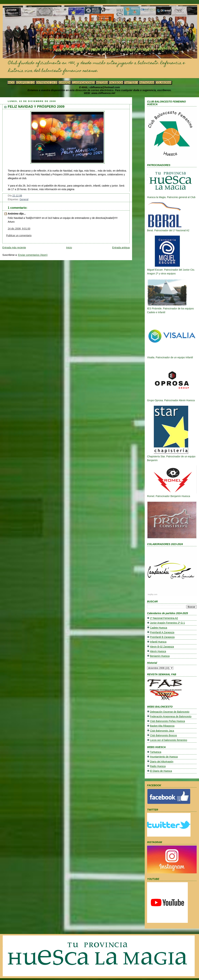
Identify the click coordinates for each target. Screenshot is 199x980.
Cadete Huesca (159, 628)
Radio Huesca (158, 766)
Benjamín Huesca (160, 656)
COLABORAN (164, 83)
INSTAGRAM (147, 83)
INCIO (11, 83)
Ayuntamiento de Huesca (164, 757)
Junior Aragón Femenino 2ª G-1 (167, 623)
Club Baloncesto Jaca (162, 731)
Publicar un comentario (19, 236)
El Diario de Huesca (161, 771)
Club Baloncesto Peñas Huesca (167, 721)
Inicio (69, 248)
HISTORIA (102, 83)
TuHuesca (156, 752)
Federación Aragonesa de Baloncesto (171, 717)
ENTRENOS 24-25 (47, 83)
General (24, 199)
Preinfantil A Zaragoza (162, 632)
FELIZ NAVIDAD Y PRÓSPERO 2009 (36, 107)
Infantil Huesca (158, 642)
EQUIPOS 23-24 (25, 83)
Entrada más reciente (14, 248)
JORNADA (65, 83)
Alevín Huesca (158, 651)
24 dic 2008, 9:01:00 (19, 229)
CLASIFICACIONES (83, 83)
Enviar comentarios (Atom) (33, 255)
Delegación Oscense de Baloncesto (170, 712)
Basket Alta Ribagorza (162, 726)
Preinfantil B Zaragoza (162, 637)
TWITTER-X (131, 83)
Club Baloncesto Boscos (163, 735)
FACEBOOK (116, 83)
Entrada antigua (121, 248)
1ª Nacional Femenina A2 (164, 618)
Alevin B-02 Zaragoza (162, 647)
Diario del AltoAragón (162, 762)
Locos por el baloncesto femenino (169, 740)
